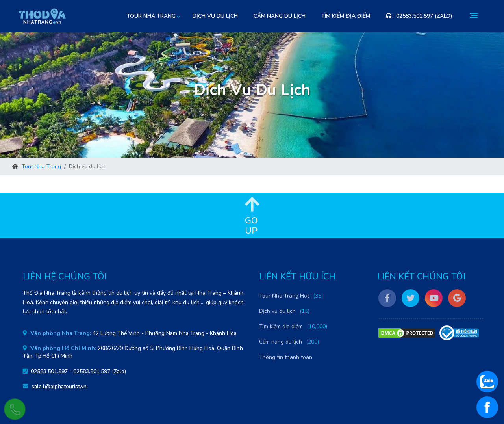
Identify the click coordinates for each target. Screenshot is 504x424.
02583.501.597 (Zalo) (419, 16)
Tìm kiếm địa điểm (346, 16)
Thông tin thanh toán (286, 357)
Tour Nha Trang (41, 166)
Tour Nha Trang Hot (284, 296)
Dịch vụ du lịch (215, 16)
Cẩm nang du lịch (280, 16)
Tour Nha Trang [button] (151, 16)
